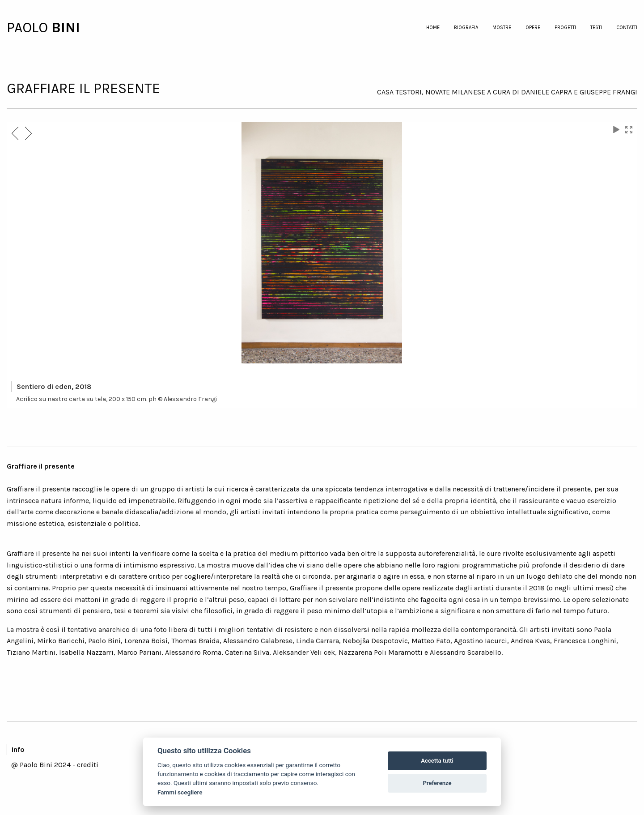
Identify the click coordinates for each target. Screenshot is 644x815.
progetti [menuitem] (565, 28)
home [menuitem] (433, 28)
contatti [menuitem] (627, 28)
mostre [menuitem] (502, 28)
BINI (66, 28)
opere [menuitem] (533, 28)
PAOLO (29, 28)
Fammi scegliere (180, 792)
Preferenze (437, 783)
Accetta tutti (437, 761)
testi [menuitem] (596, 28)
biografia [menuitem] (466, 28)
